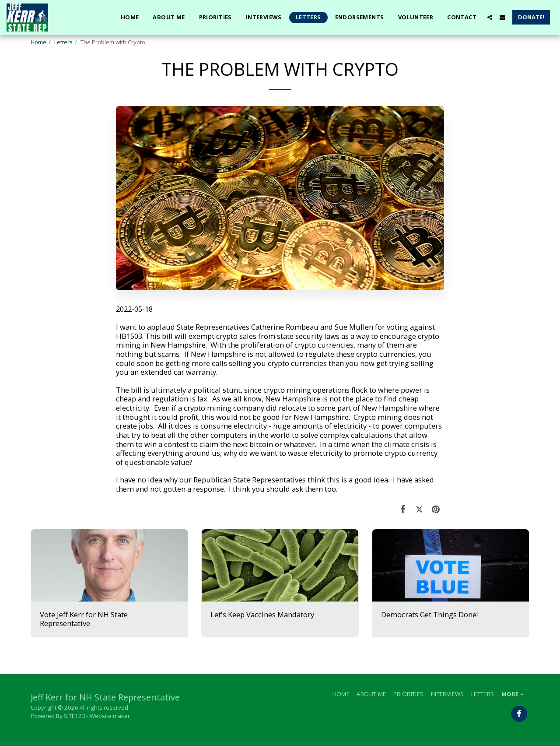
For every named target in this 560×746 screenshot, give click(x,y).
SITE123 (75, 716)
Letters (63, 42)
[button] (490, 17)
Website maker (110, 716)
